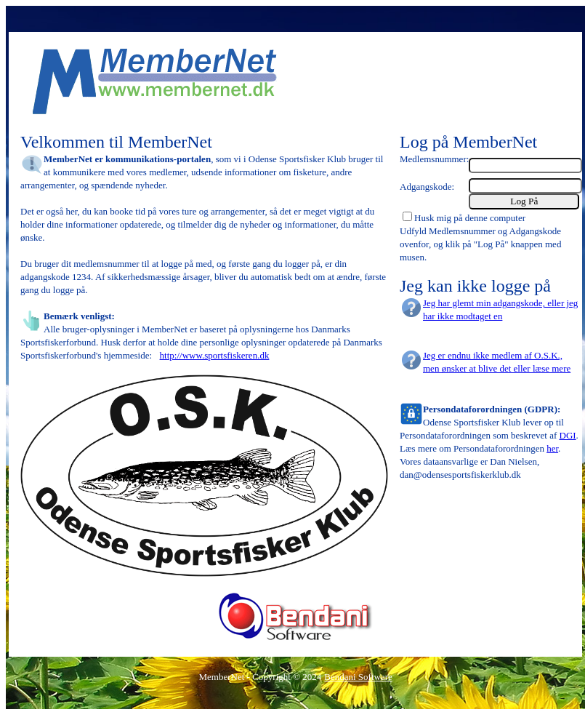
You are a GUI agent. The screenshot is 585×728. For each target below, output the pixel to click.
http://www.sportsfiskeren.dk (215, 355)
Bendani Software (358, 677)
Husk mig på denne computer (470, 218)
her (552, 448)
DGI (568, 435)
